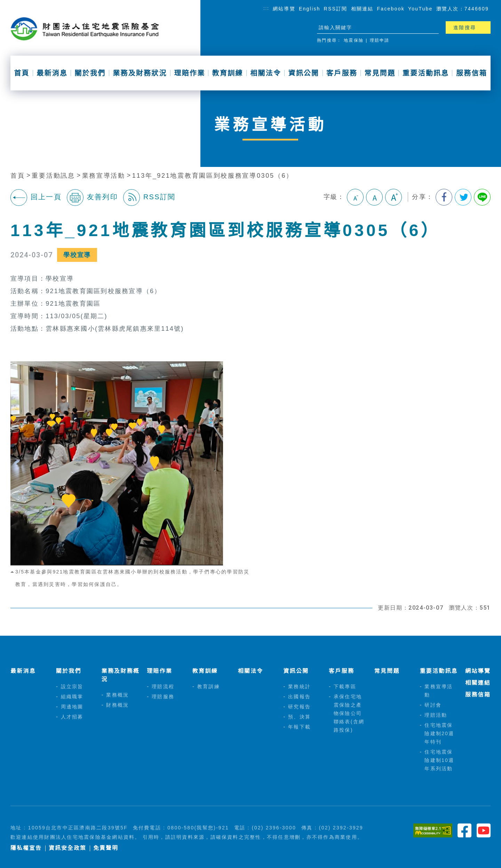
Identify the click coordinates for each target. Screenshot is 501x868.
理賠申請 (380, 40)
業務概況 (117, 695)
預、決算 (299, 717)
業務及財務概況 (120, 675)
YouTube (420, 9)
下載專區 (345, 686)
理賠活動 (436, 715)
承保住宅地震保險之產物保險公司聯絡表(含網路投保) (349, 713)
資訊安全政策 (67, 848)
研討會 (433, 705)
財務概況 (117, 705)
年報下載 (299, 727)
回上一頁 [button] (36, 198)
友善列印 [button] (92, 198)
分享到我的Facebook (444, 197)
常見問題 (380, 73)
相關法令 (266, 73)
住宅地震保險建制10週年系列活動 (439, 760)
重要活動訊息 (426, 73)
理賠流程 (163, 686)
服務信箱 (472, 73)
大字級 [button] (393, 197)
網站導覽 (284, 9)
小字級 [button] (355, 197)
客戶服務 (342, 73)
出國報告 (299, 697)
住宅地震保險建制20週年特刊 (439, 733)
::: (266, 8)
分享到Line (482, 197)
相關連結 (362, 9)
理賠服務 (163, 697)
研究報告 (299, 707)
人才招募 (72, 717)
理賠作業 (189, 73)
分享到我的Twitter (463, 197)
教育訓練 (228, 73)
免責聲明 (106, 848)
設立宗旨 (72, 686)
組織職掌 (72, 697)
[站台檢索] (372, 27)
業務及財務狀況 (140, 73)
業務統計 (299, 686)
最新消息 (52, 73)
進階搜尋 (465, 27)
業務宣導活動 (104, 176)
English (310, 9)
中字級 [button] (374, 197)
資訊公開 (304, 73)
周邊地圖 (72, 707)
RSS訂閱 (336, 9)
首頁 (22, 73)
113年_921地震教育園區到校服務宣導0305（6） (213, 176)
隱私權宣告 (26, 848)
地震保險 (354, 40)
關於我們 (90, 73)
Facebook (391, 9)
